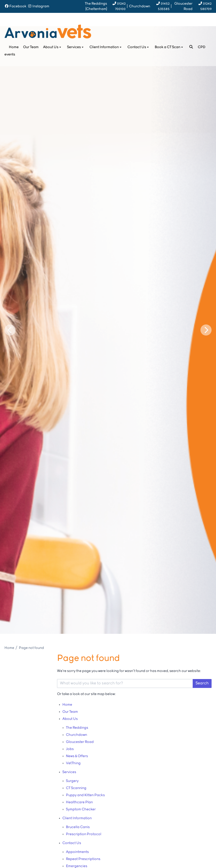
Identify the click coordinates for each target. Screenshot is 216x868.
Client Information (77, 818)
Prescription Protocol (84, 834)
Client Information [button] (106, 47)
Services (69, 772)
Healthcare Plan (79, 802)
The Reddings (77, 728)
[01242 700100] (117, 6)
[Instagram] (38, 6)
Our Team (31, 47)
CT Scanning (76, 788)
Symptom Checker (81, 809)
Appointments (77, 852)
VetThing (73, 763)
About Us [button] (53, 47)
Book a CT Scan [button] (169, 47)
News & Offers (77, 756)
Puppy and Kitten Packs (85, 795)
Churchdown (140, 6)
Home (14, 47)
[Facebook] (15, 6)
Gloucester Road (183, 6)
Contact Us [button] (139, 47)
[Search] (191, 47)
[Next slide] (206, 330)
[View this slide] (108, 330)
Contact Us (72, 843)
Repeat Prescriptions (83, 859)
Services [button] (76, 47)
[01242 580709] (203, 6)
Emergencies (77, 866)
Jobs (70, 749)
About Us (70, 719)
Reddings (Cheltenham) (96, 6)
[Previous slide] (10, 330)
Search (202, 683)
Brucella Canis (78, 827)
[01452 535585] (160, 6)
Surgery (72, 781)
